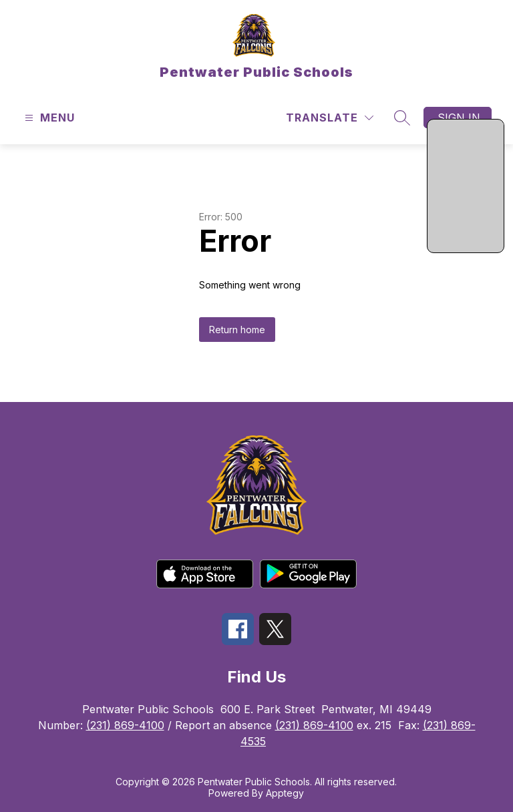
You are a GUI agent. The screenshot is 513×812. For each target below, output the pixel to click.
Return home (237, 330)
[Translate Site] (330, 118)
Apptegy (285, 793)
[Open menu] (48, 118)
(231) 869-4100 (125, 725)
